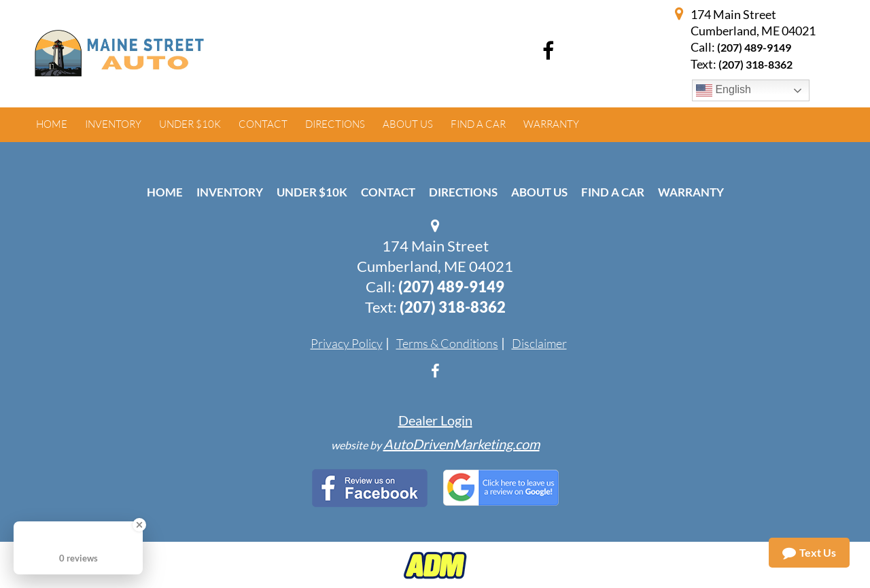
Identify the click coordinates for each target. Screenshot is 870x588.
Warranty (691, 192)
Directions (463, 192)
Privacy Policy (347, 343)
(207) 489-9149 (754, 47)
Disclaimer (539, 343)
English (724, 90)
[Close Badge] (139, 525)
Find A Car (613, 192)
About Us (539, 192)
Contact (388, 192)
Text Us (809, 553)
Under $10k (312, 192)
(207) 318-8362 (453, 307)
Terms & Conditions (447, 343)
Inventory (230, 192)
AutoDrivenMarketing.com (462, 444)
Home (165, 192)
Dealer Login (435, 420)
